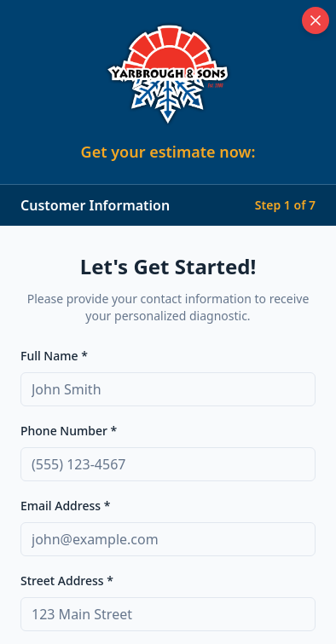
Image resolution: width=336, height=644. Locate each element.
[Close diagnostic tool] (316, 20)
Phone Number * (69, 431)
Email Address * (65, 506)
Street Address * (67, 581)
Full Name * (54, 356)
